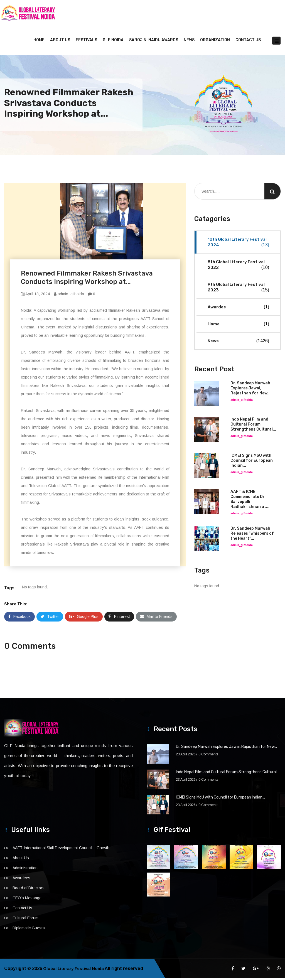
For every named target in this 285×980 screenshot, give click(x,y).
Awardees (21, 880)
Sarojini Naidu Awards (154, 42)
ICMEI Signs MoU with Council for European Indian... (252, 462)
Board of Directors (29, 890)
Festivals (86, 42)
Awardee (238, 309)
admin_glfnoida (69, 296)
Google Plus (84, 618)
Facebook (19, 618)
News (189, 42)
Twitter (50, 618)
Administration (25, 870)
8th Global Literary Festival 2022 (238, 267)
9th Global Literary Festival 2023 (238, 289)
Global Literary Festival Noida (75, 970)
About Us (60, 42)
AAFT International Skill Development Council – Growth (61, 849)
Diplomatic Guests (29, 930)
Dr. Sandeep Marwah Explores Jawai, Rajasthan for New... (250, 390)
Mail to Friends (156, 618)
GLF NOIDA (113, 42)
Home (39, 42)
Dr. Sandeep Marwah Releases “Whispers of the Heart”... (252, 535)
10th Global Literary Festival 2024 (238, 244)
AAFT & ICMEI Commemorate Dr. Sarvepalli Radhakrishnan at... (250, 501)
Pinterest (119, 618)
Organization (215, 42)
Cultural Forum (25, 920)
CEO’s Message (27, 900)
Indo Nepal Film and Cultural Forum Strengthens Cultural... (253, 426)
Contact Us (248, 42)
